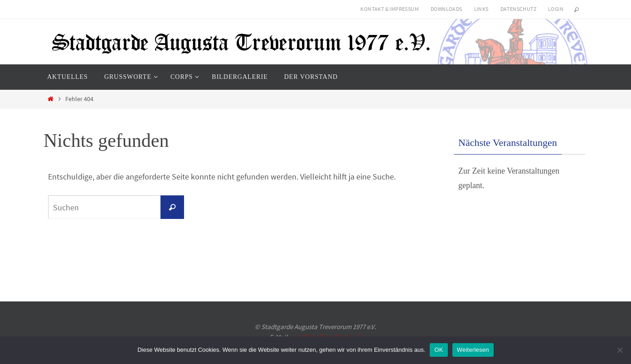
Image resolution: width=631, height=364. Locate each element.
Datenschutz (518, 9)
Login (556, 9)
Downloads (447, 9)
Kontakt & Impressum (390, 9)
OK (439, 350)
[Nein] (620, 350)
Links (481, 9)
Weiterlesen (473, 350)
